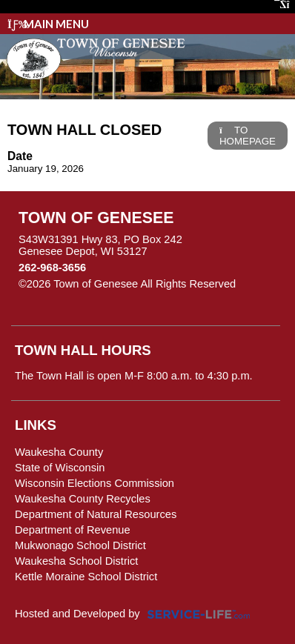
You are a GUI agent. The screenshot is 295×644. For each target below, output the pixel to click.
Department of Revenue (73, 530)
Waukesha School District (76, 561)
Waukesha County (59, 452)
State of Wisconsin (60, 468)
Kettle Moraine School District (86, 577)
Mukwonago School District (80, 545)
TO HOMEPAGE (248, 136)
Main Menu (48, 24)
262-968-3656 (52, 268)
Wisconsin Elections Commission (95, 483)
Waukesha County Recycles (83, 499)
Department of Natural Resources (96, 514)
